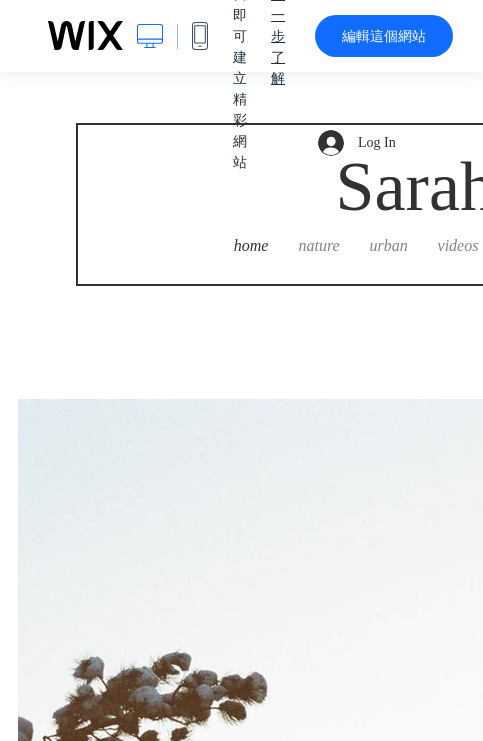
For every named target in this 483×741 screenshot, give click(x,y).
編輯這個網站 (384, 36)
